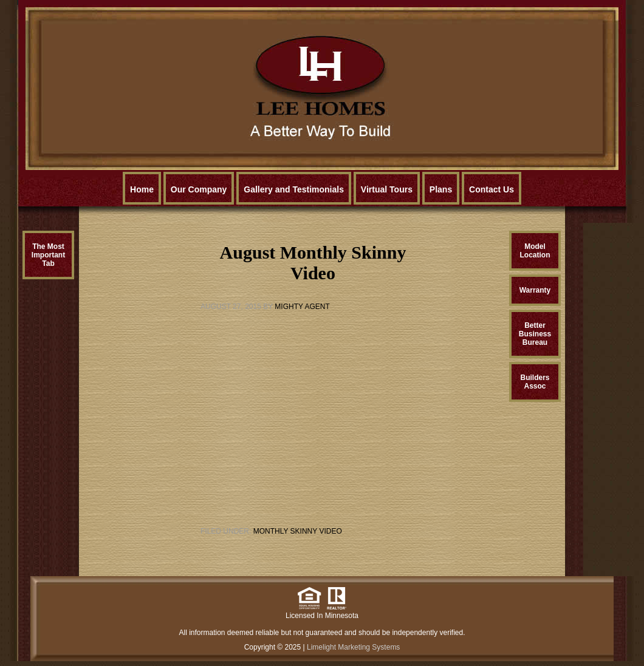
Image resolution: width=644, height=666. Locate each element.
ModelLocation (535, 251)
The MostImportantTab (48, 255)
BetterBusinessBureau (535, 334)
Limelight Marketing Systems (353, 647)
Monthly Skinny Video (298, 531)
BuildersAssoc (535, 382)
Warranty (535, 290)
